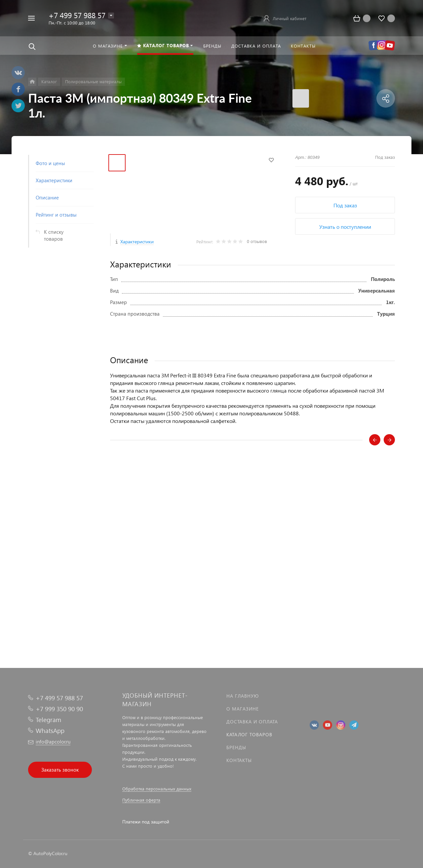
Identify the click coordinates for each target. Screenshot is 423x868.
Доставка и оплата (252, 722)
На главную (243, 696)
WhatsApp (50, 730)
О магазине (243, 709)
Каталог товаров (249, 734)
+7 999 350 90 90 (59, 709)
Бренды (236, 747)
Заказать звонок (60, 770)
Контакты (239, 760)
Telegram (48, 720)
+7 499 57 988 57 (77, 15)
